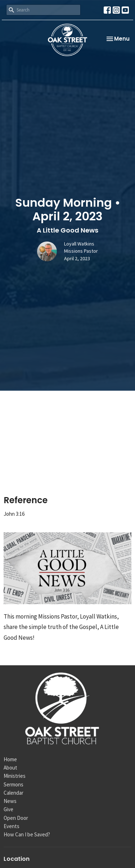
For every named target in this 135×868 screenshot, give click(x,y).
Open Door (16, 818)
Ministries (15, 776)
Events (12, 826)
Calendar (13, 793)
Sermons (13, 784)
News (10, 801)
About (10, 768)
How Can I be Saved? (27, 834)
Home (10, 759)
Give (8, 809)
